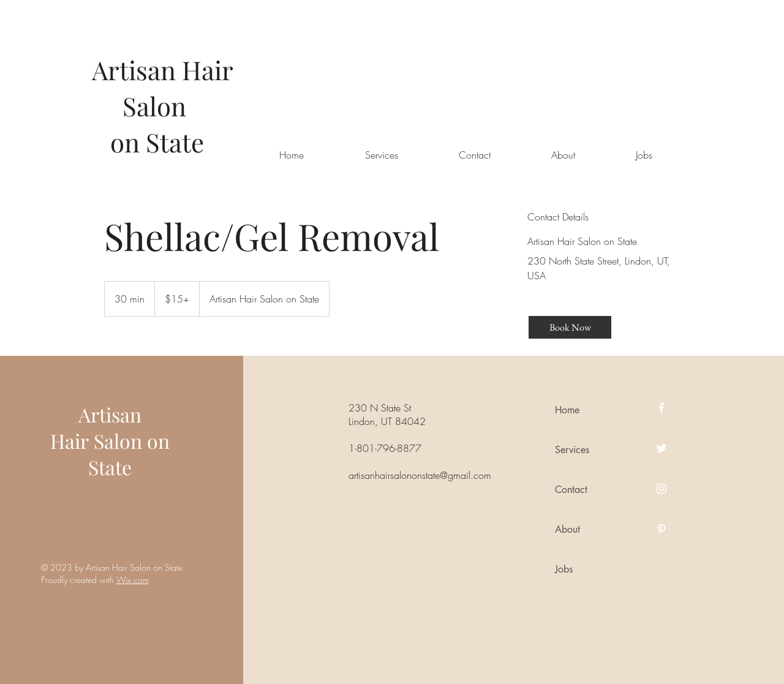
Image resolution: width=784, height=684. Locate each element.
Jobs (564, 569)
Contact (571, 490)
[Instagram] (661, 489)
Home (567, 410)
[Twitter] (661, 448)
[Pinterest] (661, 529)
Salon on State (129, 454)
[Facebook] (661, 408)
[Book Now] (570, 327)
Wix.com (133, 580)
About (567, 529)
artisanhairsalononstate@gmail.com (420, 475)
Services (572, 450)
